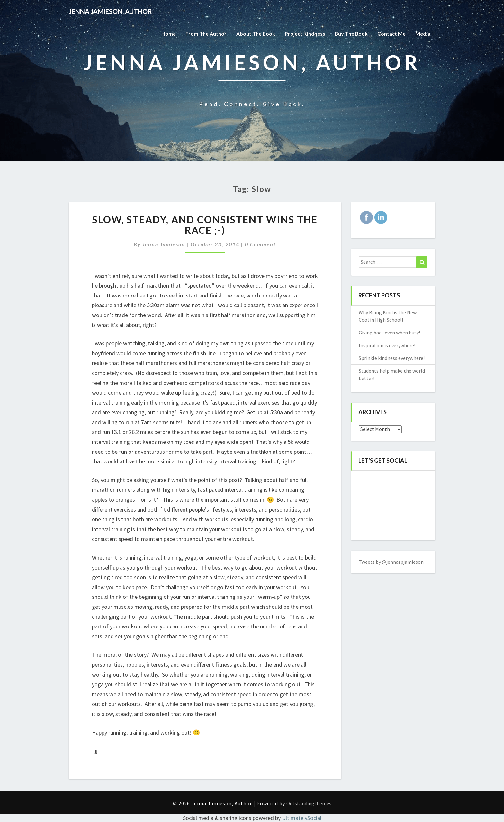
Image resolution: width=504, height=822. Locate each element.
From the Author (205, 34)
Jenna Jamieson (164, 244)
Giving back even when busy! (389, 333)
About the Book (255, 34)
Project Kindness (304, 34)
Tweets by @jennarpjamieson (391, 562)
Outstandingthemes (309, 803)
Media (423, 34)
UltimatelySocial (302, 818)
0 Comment (261, 244)
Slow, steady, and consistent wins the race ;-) (205, 225)
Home (168, 34)
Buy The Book (351, 34)
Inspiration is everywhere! (387, 345)
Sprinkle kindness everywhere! (392, 358)
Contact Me (392, 34)
